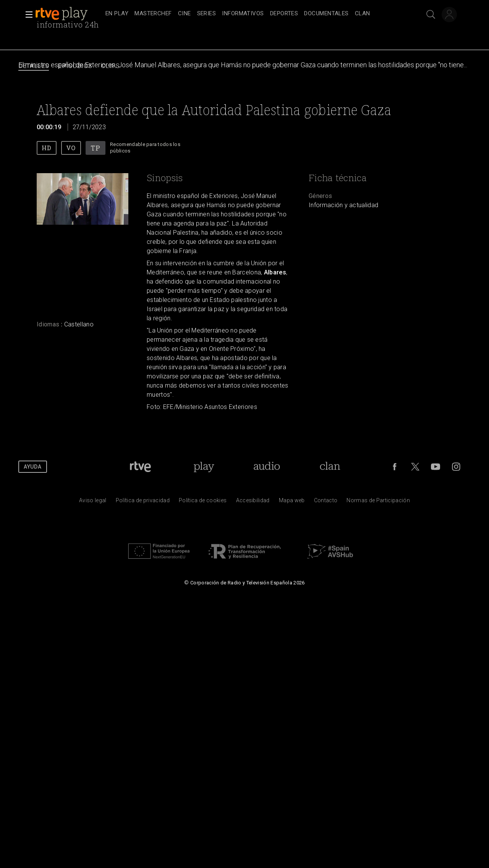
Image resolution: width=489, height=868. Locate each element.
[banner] (69, 14)
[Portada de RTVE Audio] (267, 467)
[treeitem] (117, 14)
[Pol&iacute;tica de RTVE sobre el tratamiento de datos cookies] (203, 502)
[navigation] (253, 14)
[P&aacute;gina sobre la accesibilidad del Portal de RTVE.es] (253, 502)
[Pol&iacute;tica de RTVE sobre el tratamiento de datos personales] (143, 502)
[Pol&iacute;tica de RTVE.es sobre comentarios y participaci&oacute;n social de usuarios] (378, 502)
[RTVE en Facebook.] (395, 467)
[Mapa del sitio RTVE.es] (292, 502)
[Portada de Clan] (330, 467)
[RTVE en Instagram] (456, 467)
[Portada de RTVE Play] (204, 467)
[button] (27, 15)
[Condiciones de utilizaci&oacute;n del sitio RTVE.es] (93, 502)
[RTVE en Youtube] (436, 467)
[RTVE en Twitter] (415, 467)
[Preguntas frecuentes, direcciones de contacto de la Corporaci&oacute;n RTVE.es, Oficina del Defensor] (326, 502)
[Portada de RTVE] (140, 467)
